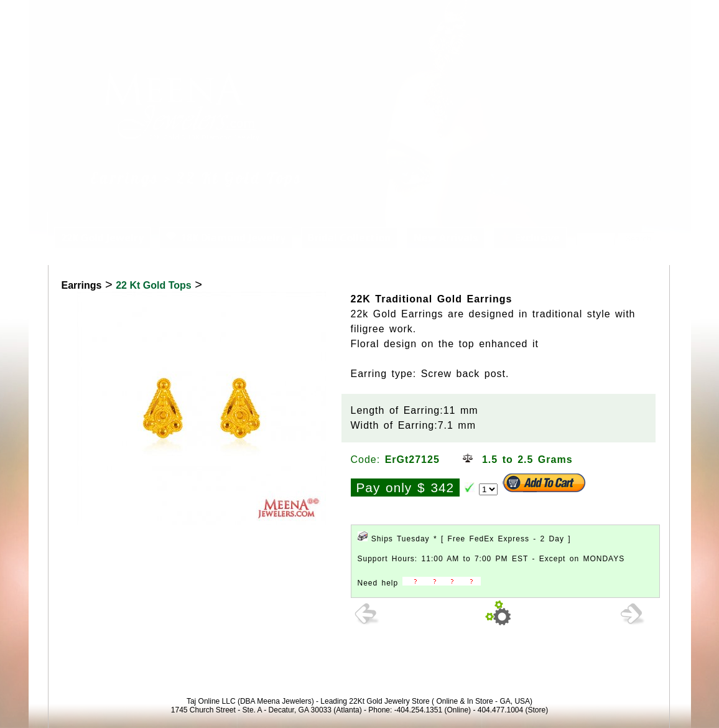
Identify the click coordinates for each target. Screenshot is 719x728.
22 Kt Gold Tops (153, 285)
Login (566, 15)
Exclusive (530, 238)
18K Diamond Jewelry (226, 238)
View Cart (613, 15)
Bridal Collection (349, 238)
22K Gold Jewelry (102, 238)
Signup (664, 15)
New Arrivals (446, 238)
